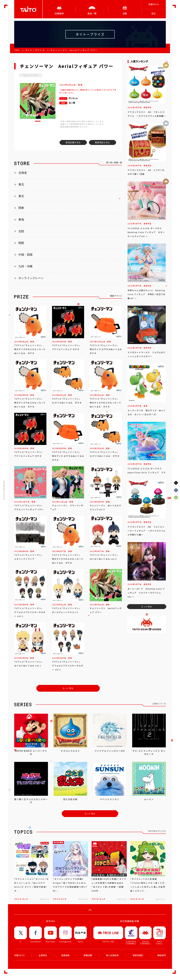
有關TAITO (154, 4)
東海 (21, 220)
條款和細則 (138, 955)
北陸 (21, 231)
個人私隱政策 (112, 955)
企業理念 (43, 955)
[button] (38, 121)
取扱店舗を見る (73, 142)
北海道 (23, 173)
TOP (17, 50)
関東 (21, 208)
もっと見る (68, 688)
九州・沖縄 (25, 266)
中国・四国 (25, 255)
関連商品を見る (103, 142)
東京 (21, 196)
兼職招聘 (88, 955)
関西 (21, 243)
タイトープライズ (35, 50)
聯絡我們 (162, 955)
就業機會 (65, 955)
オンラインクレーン (31, 278)
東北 (21, 184)
